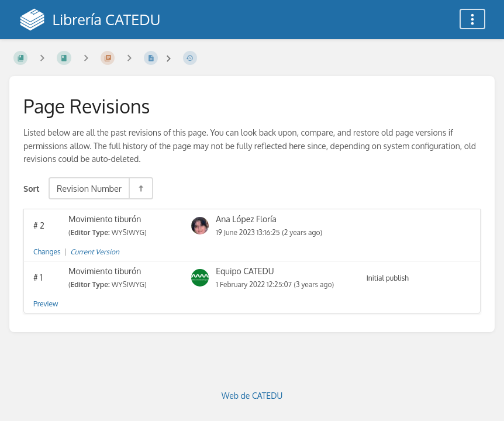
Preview (46, 304)
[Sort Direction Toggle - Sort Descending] (140, 188)
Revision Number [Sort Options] (89, 188)
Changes (47, 252)
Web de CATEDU (252, 396)
